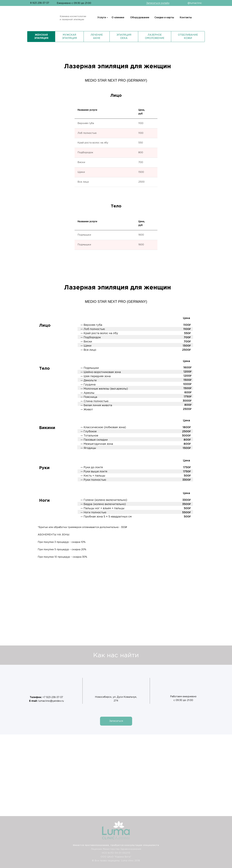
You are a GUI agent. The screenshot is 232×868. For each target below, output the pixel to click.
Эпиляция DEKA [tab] (124, 37)
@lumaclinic (195, 3)
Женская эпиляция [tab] (41, 37)
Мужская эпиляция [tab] (69, 37)
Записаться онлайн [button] (158, 3)
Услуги (102, 18)
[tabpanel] (116, 415)
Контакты (186, 18)
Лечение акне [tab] (97, 37)
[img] (224, 836)
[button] (116, 721)
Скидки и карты (164, 18)
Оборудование (140, 18)
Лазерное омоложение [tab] (155, 37)
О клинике (118, 18)
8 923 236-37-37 (40, 3)
